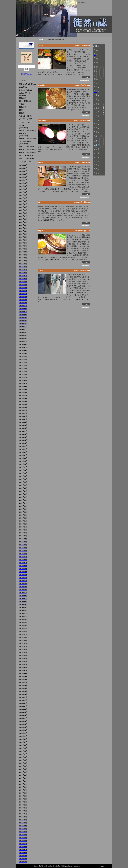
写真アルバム (27, 74)
